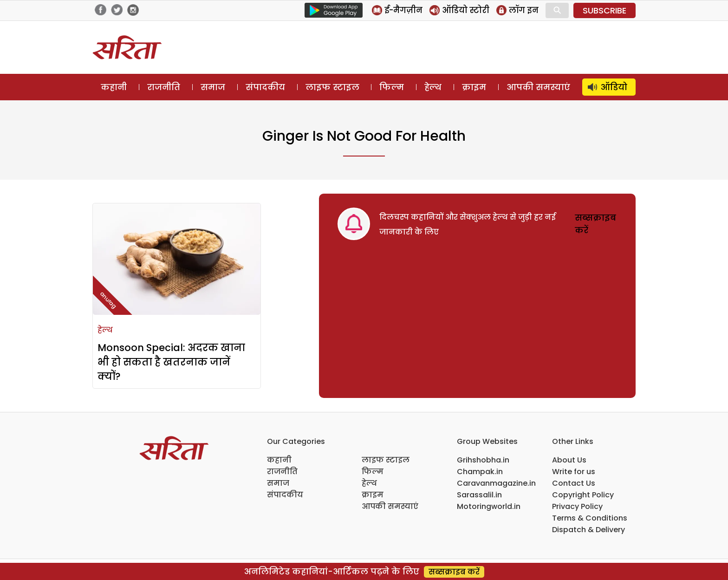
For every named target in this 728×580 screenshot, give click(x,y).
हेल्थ (433, 87)
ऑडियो (614, 87)
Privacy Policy (577, 506)
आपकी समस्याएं (538, 87)
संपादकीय (265, 87)
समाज (213, 87)
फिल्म (392, 87)
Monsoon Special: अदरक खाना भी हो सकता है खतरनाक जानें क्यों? (171, 362)
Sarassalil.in (479, 495)
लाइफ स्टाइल (332, 87)
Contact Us (574, 483)
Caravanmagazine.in (496, 483)
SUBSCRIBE (604, 10)
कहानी (114, 87)
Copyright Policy (583, 495)
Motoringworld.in (489, 506)
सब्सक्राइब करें (454, 572)
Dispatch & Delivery (588, 530)
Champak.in (480, 472)
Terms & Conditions (590, 518)
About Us (569, 460)
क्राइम (474, 87)
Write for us (574, 472)
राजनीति (164, 87)
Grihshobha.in (483, 460)
